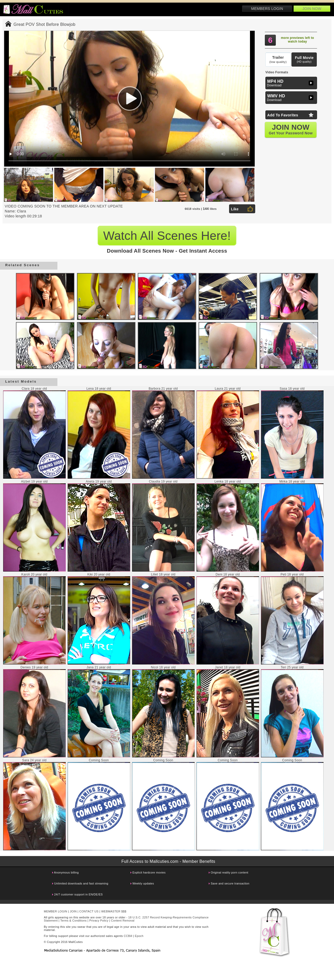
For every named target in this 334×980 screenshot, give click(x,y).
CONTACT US (89, 911)
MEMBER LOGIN (56, 911)
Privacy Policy (99, 920)
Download (292, 83)
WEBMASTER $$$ (114, 911)
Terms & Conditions (73, 920)
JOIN (73, 911)
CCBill (128, 936)
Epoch (139, 936)
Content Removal (123, 920)
